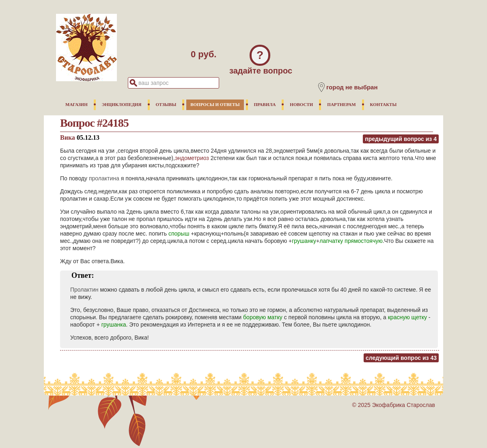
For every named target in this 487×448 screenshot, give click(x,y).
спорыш (179, 234)
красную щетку (407, 317)
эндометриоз (192, 158)
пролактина (104, 178)
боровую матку (263, 317)
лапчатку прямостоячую (351, 241)
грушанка (114, 325)
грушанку (304, 241)
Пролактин (84, 290)
